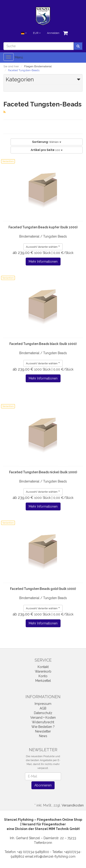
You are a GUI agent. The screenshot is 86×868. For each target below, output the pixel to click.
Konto (43, 676)
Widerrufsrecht (43, 722)
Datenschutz (43, 713)
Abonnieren (43, 785)
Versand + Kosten (43, 718)
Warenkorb (43, 671)
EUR (37, 33)
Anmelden (53, 33)
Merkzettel (43, 681)
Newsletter (43, 731)
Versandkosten (73, 805)
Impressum (43, 704)
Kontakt (43, 667)
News (43, 736)
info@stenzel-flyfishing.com (55, 856)
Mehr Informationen (43, 262)
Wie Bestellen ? (43, 727)
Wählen (47, 142)
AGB (43, 708)
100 (47, 150)
